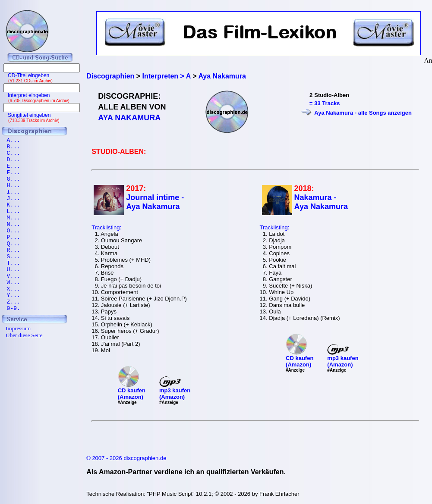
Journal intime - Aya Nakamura (155, 202)
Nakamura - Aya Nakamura (321, 202)
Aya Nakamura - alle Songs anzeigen (363, 113)
